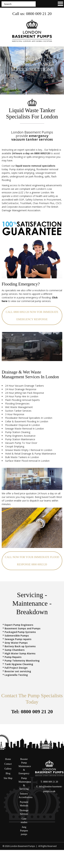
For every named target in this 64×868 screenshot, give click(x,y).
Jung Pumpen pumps (24, 831)
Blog (8, 773)
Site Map (8, 778)
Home (8, 759)
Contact (8, 764)
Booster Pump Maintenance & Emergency (25, 766)
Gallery (8, 769)
